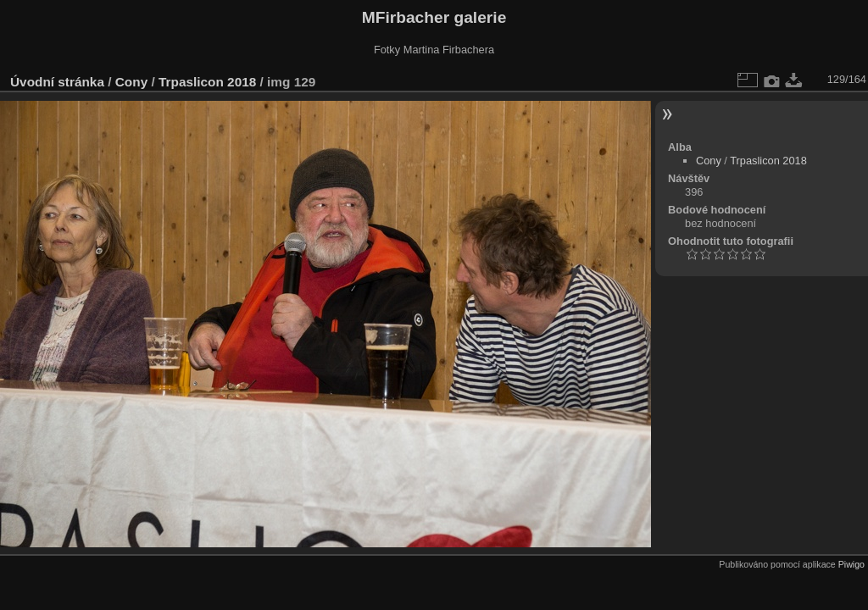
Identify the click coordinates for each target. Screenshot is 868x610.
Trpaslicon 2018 (207, 82)
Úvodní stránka (57, 82)
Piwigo (851, 564)
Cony (131, 82)
